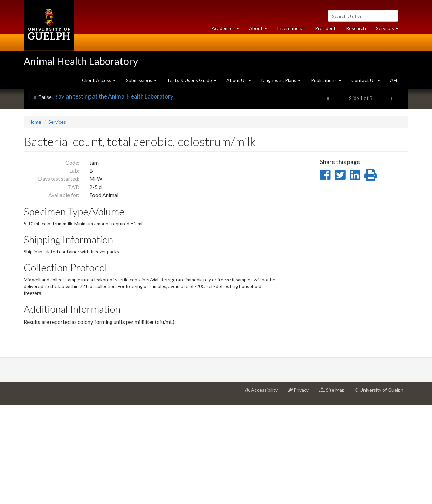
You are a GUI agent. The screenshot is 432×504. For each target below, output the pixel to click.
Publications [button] (326, 80)
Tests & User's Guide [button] (192, 80)
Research (358, 30)
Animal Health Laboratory (81, 61)
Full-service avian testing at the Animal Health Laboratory (101, 195)
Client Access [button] (99, 80)
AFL (394, 80)
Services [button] (390, 30)
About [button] (261, 30)
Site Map (334, 491)
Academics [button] (228, 30)
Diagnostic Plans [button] (281, 80)
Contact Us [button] (366, 80)
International (291, 28)
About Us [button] (239, 80)
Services (57, 220)
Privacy (301, 491)
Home (35, 220)
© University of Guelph (379, 488)
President (325, 28)
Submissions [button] (141, 80)
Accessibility (264, 491)
